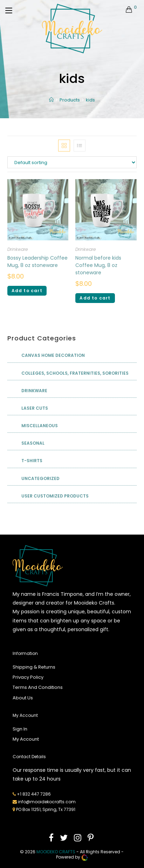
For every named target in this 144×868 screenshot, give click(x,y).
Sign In (20, 729)
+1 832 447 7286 (34, 794)
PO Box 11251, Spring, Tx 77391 (46, 809)
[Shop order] (72, 162)
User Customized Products (55, 496)
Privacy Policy (28, 677)
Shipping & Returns (34, 667)
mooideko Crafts (56, 852)
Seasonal (33, 443)
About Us (23, 698)
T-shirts (32, 461)
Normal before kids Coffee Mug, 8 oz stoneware (98, 265)
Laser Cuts (35, 408)
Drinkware (18, 249)
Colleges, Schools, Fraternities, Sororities (75, 373)
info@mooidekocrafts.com (47, 802)
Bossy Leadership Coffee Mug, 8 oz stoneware (37, 262)
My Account (26, 739)
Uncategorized (40, 478)
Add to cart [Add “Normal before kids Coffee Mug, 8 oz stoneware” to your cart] (95, 298)
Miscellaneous (40, 426)
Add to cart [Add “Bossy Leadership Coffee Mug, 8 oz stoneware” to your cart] (27, 291)
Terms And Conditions (38, 687)
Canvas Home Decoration (53, 355)
